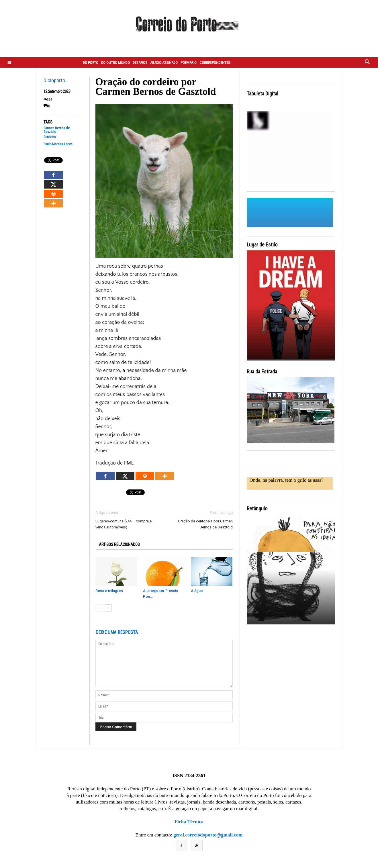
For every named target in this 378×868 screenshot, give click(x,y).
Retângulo (257, 509)
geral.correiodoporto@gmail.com (208, 835)
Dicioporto (54, 80)
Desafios (140, 63)
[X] (53, 184)
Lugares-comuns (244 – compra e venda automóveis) (124, 524)
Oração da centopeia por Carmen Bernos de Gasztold (205, 524)
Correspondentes (215, 63)
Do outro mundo (115, 63)
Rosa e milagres (109, 591)
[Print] (53, 194)
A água (197, 591)
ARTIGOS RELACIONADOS (119, 544)
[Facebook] (53, 175)
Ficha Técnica (189, 822)
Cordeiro (50, 137)
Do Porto (91, 63)
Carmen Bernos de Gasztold (57, 130)
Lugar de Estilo (262, 245)
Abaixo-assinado (164, 63)
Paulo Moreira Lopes (58, 144)
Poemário (189, 63)
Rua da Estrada (262, 372)
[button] (367, 62)
